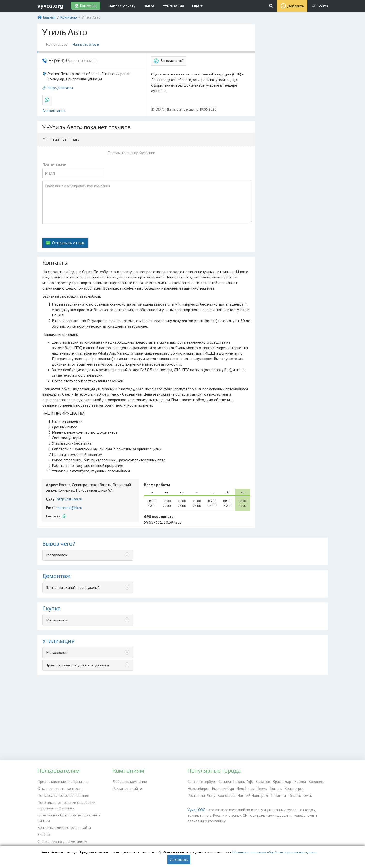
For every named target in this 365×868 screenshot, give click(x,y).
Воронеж (316, 781)
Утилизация (173, 6)
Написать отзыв (86, 44)
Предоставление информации (63, 781)
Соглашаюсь (179, 860)
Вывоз (149, 6)
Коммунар (69, 17)
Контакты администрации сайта (64, 827)
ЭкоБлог (44, 834)
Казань (239, 781)
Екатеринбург (223, 788)
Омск (308, 795)
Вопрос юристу (122, 6)
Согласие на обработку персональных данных (69, 818)
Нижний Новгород (253, 795)
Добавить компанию (130, 781)
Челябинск (245, 788)
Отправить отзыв (68, 243)
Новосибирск (198, 788)
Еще (197, 6)
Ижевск (295, 795)
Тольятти (278, 795)
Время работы (157, 485)
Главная (49, 17)
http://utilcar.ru (60, 88)
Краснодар (282, 781)
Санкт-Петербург (202, 781)
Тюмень (276, 788)
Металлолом (57, 555)
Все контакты (54, 111)
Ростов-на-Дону (201, 795)
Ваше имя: (54, 165)
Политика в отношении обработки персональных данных (66, 805)
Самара (225, 781)
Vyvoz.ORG (196, 810)
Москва (300, 781)
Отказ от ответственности (60, 788)
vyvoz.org (51, 6)
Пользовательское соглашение (63, 795)
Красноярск (294, 788)
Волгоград (226, 795)
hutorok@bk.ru (70, 508)
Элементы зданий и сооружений (73, 587)
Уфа (250, 781)
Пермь (262, 788)
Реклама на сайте (127, 788)
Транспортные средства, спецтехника (78, 665)
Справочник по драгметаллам (62, 841)
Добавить (295, 6)
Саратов (263, 781)
